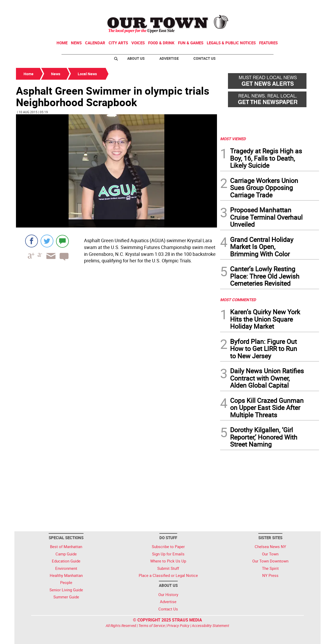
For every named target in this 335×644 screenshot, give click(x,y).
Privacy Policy (178, 626)
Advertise (169, 58)
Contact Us (205, 58)
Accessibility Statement (211, 626)
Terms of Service (152, 626)
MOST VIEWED (233, 139)
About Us (136, 58)
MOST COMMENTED (238, 300)
